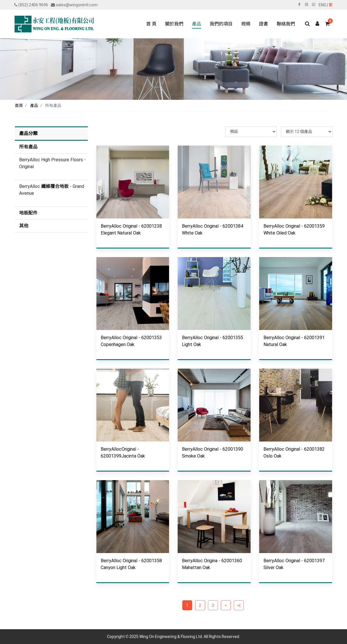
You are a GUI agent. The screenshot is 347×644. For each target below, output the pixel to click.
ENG (322, 5)
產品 (34, 106)
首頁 (19, 106)
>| (239, 605)
